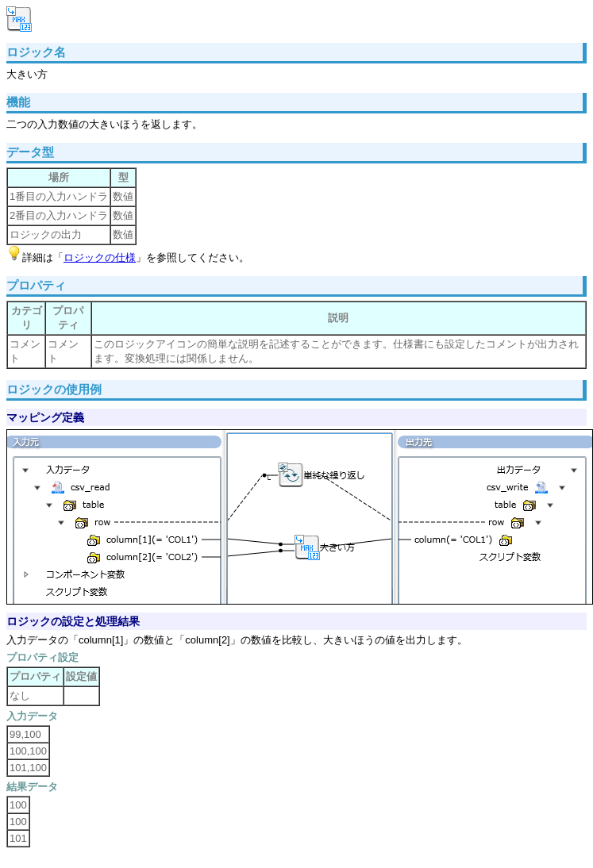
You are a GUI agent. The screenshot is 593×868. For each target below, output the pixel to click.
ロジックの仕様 (100, 257)
